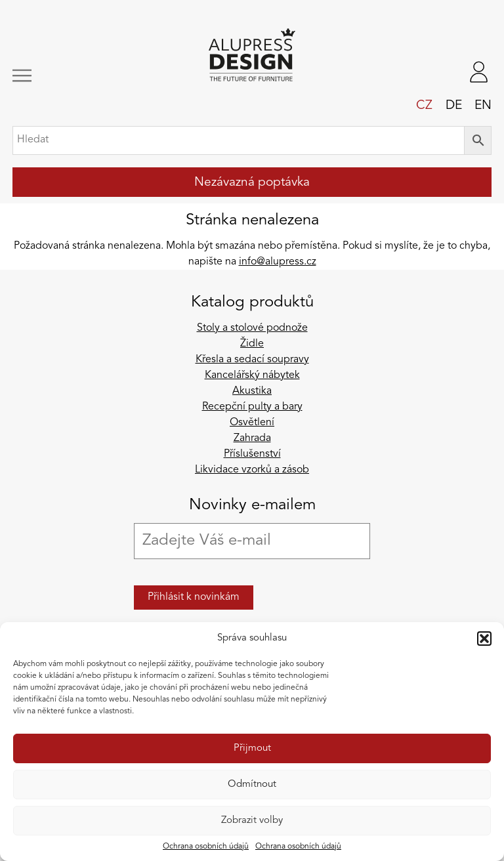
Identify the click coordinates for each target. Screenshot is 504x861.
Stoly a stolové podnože (252, 328)
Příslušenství (252, 454)
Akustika (252, 391)
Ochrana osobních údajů (206, 847)
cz (424, 106)
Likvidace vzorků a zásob (252, 470)
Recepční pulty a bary (252, 407)
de (454, 106)
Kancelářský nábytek (252, 375)
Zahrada (252, 438)
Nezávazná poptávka (252, 182)
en (483, 106)
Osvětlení (252, 423)
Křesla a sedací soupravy (252, 360)
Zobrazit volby (252, 821)
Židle (252, 344)
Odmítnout (252, 785)
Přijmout (252, 748)
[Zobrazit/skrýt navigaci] (57, 76)
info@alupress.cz (278, 262)
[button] (484, 639)
